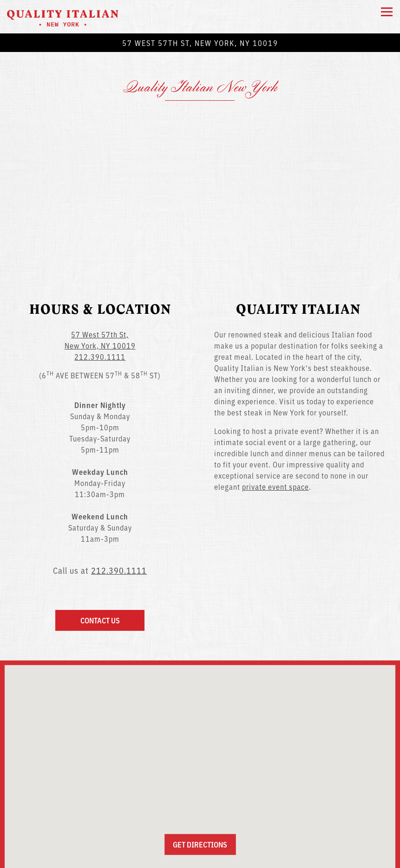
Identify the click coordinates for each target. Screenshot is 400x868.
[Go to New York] (200, 43)
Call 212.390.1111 (200, 836)
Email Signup (200, 857)
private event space (275, 455)
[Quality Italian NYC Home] (63, 17)
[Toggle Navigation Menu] (387, 12)
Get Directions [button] (200, 816)
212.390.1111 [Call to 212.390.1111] (100, 325)
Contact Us (100, 589)
